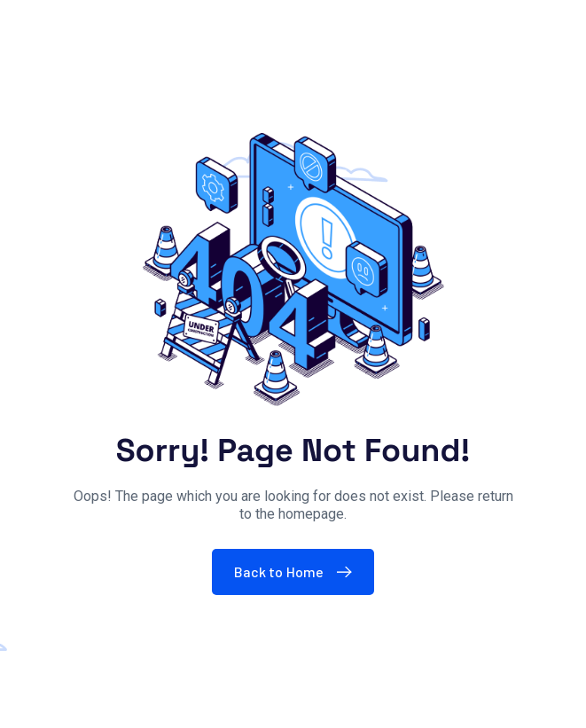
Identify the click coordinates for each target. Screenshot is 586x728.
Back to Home (297, 571)
